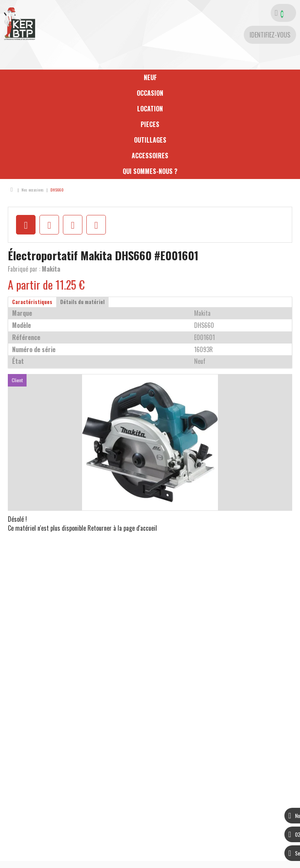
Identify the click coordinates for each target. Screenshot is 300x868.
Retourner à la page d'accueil (122, 528)
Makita (51, 269)
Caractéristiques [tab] (32, 302)
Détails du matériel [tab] (82, 302)
